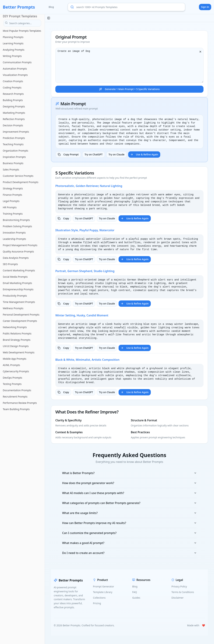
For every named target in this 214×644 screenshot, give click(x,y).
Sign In (205, 7)
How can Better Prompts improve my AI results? (129, 523)
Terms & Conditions (183, 592)
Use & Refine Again (144, 154)
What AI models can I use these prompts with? (129, 493)
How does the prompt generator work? (129, 483)
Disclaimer (177, 598)
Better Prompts (19, 7)
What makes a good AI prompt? (129, 543)
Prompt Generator (103, 586)
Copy (63, 218)
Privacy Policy (179, 586)
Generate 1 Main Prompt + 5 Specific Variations (129, 89)
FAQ (135, 592)
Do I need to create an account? (129, 553)
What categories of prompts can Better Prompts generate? (129, 503)
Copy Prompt (68, 154)
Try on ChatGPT (94, 154)
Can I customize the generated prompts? (129, 533)
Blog (51, 7)
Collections (99, 598)
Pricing (97, 603)
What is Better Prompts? (129, 473)
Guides (136, 598)
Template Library (103, 592)
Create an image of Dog (129, 65)
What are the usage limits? (129, 513)
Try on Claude (117, 154)
